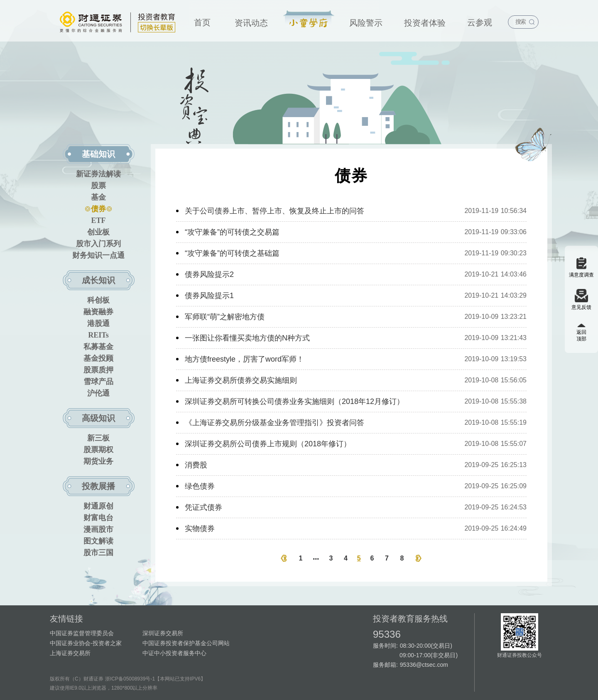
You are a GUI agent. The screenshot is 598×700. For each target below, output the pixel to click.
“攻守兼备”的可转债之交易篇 (232, 232)
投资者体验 (425, 23)
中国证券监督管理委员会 (82, 633)
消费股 (196, 465)
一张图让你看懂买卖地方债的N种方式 (247, 338)
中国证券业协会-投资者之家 (86, 643)
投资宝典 (309, 20)
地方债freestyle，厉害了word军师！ (244, 359)
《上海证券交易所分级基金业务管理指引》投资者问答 (274, 423)
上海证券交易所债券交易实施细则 (241, 380)
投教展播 (98, 486)
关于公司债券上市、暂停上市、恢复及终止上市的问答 (274, 211)
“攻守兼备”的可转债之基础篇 (232, 253)
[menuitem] (202, 21)
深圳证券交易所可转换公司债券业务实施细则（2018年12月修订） (294, 401)
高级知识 (98, 418)
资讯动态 (251, 23)
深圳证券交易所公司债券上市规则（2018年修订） (268, 444)
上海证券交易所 (70, 653)
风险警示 (366, 23)
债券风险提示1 (209, 296)
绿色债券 (200, 486)
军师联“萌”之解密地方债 (225, 317)
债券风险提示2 (209, 274)
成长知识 (98, 280)
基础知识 (98, 154)
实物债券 (200, 529)
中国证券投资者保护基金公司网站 (186, 643)
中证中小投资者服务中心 (174, 653)
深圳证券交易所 (163, 633)
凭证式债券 (203, 507)
